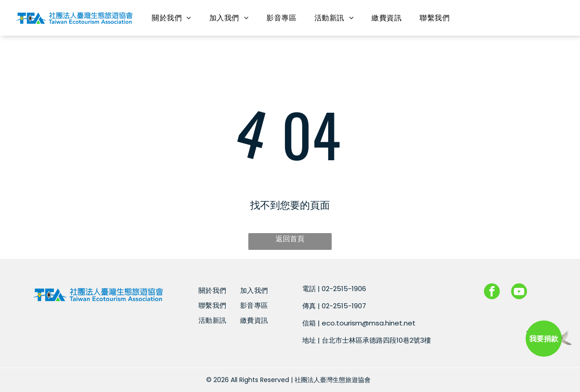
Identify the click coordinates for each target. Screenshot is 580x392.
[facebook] (492, 292)
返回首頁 (290, 239)
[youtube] (519, 292)
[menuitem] (171, 18)
